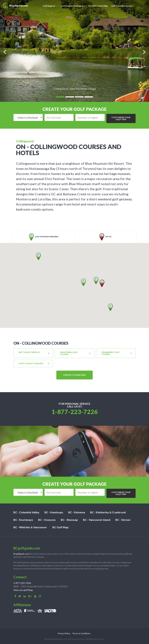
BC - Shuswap (69, 520)
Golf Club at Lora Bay (31, 363)
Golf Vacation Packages (73, 6)
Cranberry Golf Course (110, 353)
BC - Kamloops (54, 512)
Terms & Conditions (81, 633)
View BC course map (74, 375)
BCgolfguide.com (21, 554)
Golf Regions (50, 6)
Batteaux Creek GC (30, 352)
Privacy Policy (64, 633)
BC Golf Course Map (98, 6)
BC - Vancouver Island (97, 520)
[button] (110, 307)
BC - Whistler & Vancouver (30, 527)
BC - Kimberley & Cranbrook (108, 512)
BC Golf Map (60, 527)
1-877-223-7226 (75, 412)
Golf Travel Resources (123, 6)
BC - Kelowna (77, 512)
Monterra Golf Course (69, 353)
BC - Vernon (123, 520)
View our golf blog (23, 590)
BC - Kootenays (23, 520)
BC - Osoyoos (47, 520)
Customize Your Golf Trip (121, 118)
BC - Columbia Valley (26, 512)
